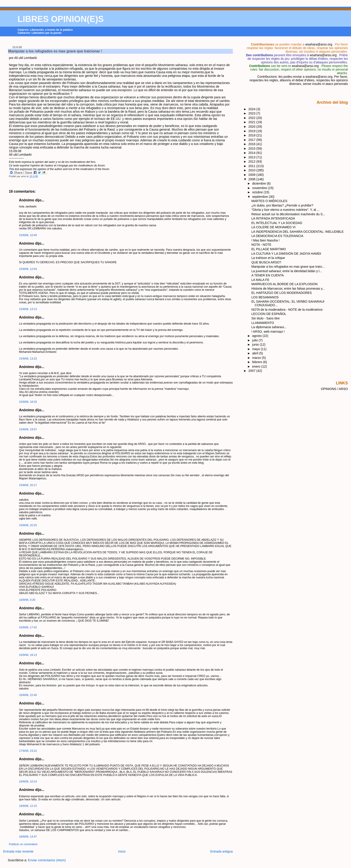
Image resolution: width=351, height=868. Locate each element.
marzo (257, 358)
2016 (253, 144)
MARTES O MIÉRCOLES (269, 201)
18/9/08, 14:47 (28, 837)
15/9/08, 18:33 (28, 402)
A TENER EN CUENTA (268, 275)
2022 (253, 118)
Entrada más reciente (18, 851)
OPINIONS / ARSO (334, 389)
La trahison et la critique (268, 258)
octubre (258, 192)
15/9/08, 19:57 (28, 429)
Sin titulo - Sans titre (265, 318)
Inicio (122, 851)
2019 (253, 131)
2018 (253, 135)
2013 (253, 157)
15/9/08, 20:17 (28, 485)
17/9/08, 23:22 (28, 751)
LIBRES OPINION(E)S (61, 19)
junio (256, 345)
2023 (253, 113)
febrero (258, 362)
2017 (253, 140)
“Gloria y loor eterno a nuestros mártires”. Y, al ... (285, 210)
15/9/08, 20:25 (28, 525)
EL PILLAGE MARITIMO (269, 249)
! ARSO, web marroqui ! (268, 332)
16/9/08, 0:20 (27, 600)
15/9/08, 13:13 (28, 309)
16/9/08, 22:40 (28, 695)
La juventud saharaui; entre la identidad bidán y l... (287, 271)
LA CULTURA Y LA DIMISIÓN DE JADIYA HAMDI (286, 254)
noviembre (260, 188)
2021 (253, 122)
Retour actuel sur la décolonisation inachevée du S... (288, 214)
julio (256, 340)
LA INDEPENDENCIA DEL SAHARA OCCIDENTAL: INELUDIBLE (297, 232)
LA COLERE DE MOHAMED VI (273, 227)
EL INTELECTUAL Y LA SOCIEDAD (277, 223)
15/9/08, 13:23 (28, 359)
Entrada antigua (222, 851)
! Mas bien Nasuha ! (265, 240)
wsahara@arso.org (319, 44)
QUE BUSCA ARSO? (266, 262)
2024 (253, 109)
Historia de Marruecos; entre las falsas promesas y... (288, 289)
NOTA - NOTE (261, 245)
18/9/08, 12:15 (28, 806)
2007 (253, 371)
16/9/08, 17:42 (28, 627)
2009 (253, 175)
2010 (253, 170)
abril (256, 353)
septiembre (261, 197)
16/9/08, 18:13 (28, 655)
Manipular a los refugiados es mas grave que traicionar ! (55, 51)
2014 (253, 153)
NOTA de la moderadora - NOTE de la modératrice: (287, 310)
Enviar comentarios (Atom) (47, 860)
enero (257, 366)
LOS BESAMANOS (265, 297)
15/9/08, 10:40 (28, 235)
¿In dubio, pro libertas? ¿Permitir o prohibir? (282, 205)
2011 (253, 166)
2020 (253, 127)
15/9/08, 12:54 (28, 269)
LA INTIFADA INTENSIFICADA (273, 218)
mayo (257, 349)
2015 (253, 149)
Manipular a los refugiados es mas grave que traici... (288, 267)
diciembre (260, 183)
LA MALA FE (260, 280)
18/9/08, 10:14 (28, 782)
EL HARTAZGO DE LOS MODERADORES (282, 293)
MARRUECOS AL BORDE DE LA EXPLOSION (284, 284)
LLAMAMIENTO (263, 323)
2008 (253, 179)
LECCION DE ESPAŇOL (269, 314)
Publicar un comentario (23, 844)
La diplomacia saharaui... (269, 327)
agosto (257, 336)
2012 (253, 162)
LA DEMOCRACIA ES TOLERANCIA (277, 236)
